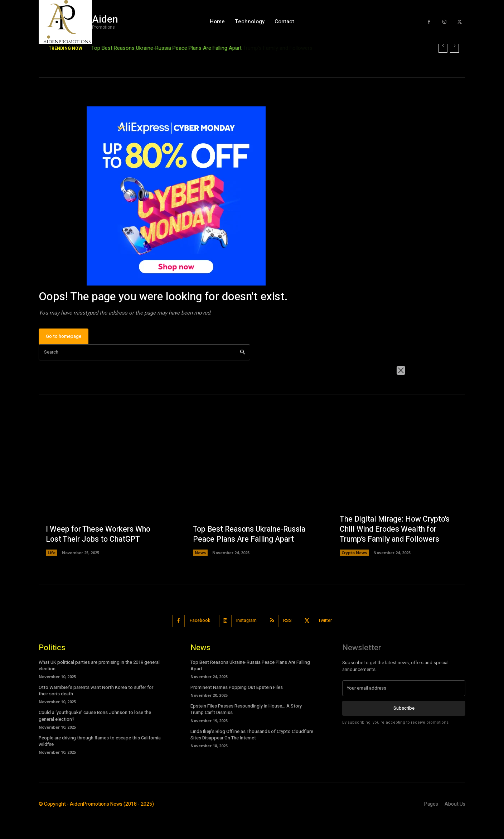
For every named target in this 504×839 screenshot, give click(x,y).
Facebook (196, 643)
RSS (290, 643)
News (200, 575)
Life (52, 575)
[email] (404, 710)
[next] (454, 48)
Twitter (330, 643)
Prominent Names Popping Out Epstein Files (237, 709)
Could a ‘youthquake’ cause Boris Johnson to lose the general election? (95, 737)
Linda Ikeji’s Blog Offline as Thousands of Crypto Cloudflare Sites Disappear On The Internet (252, 756)
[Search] (243, 375)
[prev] (443, 48)
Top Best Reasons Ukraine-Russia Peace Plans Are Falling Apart (166, 48)
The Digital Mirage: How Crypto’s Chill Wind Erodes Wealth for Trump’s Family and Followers (397, 551)
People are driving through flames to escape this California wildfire (100, 763)
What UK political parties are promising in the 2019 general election (99, 687)
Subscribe (404, 730)
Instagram (246, 643)
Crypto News (354, 575)
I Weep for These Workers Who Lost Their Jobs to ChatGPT (100, 556)
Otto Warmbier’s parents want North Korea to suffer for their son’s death (96, 712)
